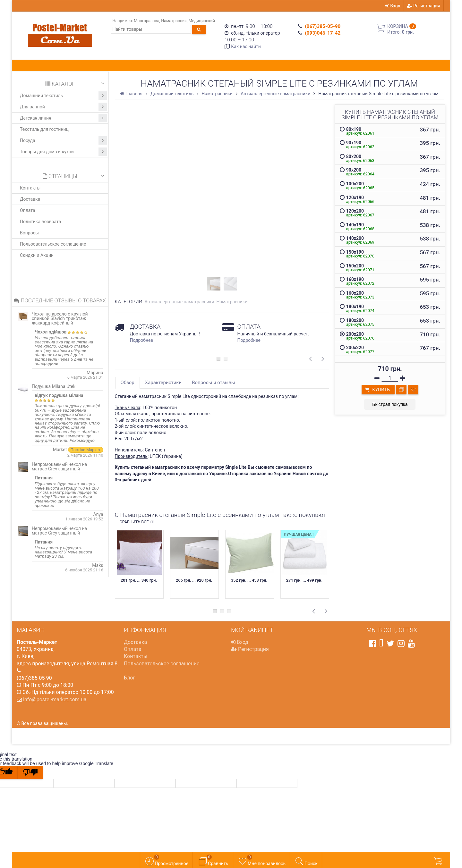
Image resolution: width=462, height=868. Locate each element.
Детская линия (63, 118)
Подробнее (141, 340)
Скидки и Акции (37, 255)
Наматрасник (174, 21)
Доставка (30, 199)
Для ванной (63, 107)
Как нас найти (246, 46)
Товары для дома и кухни (63, 152)
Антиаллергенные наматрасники (179, 302)
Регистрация (424, 6)
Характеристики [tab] (163, 383)
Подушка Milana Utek (54, 386)
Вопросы (29, 233)
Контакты (30, 188)
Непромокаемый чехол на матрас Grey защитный (59, 467)
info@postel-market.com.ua (55, 699)
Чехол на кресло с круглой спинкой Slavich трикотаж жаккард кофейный (60, 318)
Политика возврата (40, 222)
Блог (129, 678)
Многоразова (146, 21)
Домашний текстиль (63, 96)
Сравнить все (137, 522)
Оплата (28, 210)
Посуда (63, 140)
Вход (393, 6)
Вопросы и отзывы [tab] (213, 383)
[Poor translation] (30, 772)
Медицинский (202, 21)
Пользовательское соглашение (53, 244)
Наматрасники (232, 302)
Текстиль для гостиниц (44, 129)
